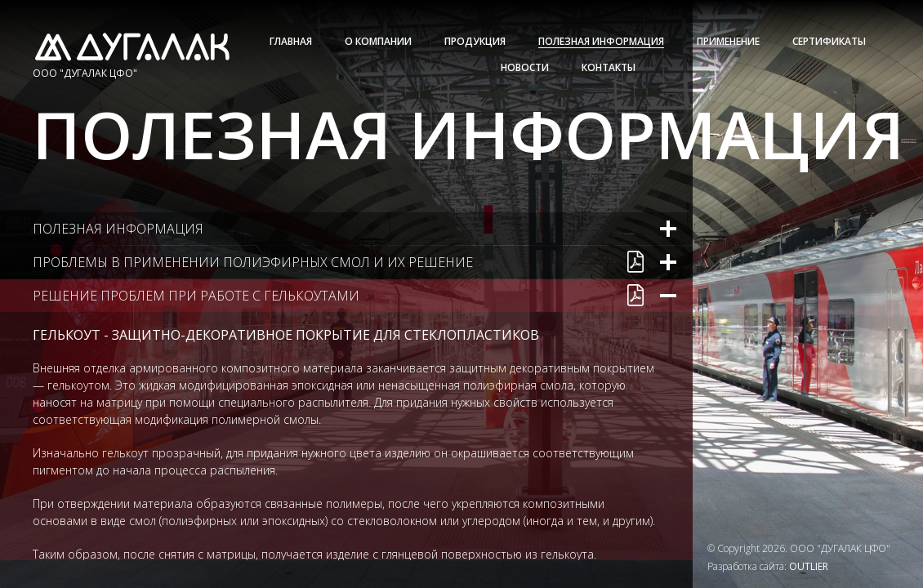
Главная (291, 41)
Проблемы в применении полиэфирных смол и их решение (253, 262)
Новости (525, 67)
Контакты (609, 67)
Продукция (475, 41)
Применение (728, 41)
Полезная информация (601, 41)
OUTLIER (809, 566)
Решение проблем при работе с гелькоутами (196, 296)
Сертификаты (829, 41)
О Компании (378, 41)
